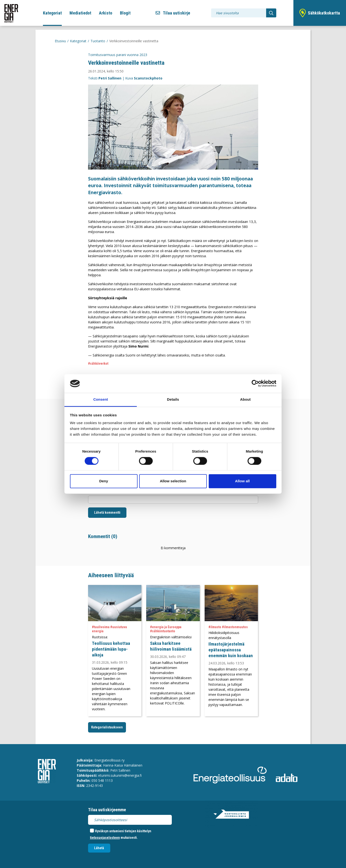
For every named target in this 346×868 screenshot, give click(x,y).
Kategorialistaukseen (107, 727)
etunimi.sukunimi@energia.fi (120, 775)
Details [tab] (173, 399)
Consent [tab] (101, 399)
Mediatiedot (80, 13)
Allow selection (173, 481)
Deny (104, 481)
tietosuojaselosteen (105, 838)
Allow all (242, 481)
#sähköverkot (98, 363)
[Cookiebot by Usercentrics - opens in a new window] (255, 384)
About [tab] (245, 399)
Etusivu (60, 41)
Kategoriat (52, 13)
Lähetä (99, 848)
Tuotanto (98, 41)
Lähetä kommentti (107, 512)
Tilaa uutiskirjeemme (107, 810)
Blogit (125, 13)
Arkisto (106, 13)
